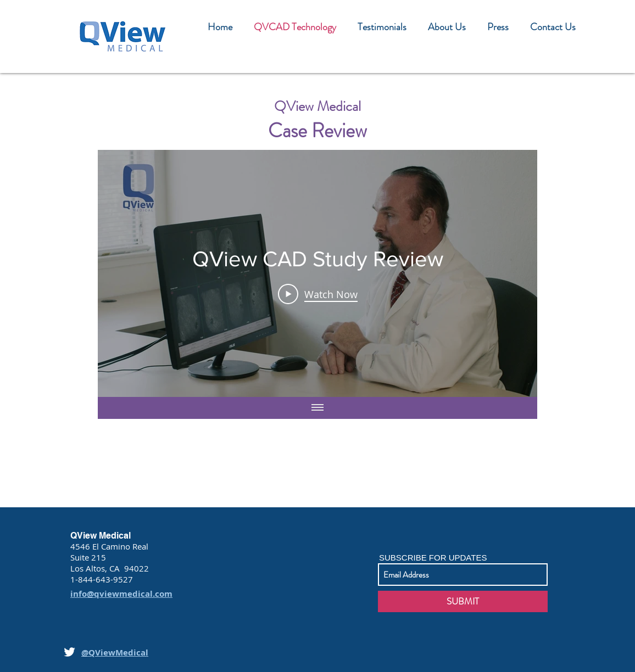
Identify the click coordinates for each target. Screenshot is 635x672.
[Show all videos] (317, 408)
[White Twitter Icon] (69, 652)
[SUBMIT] (463, 601)
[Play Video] (318, 294)
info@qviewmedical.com (121, 594)
